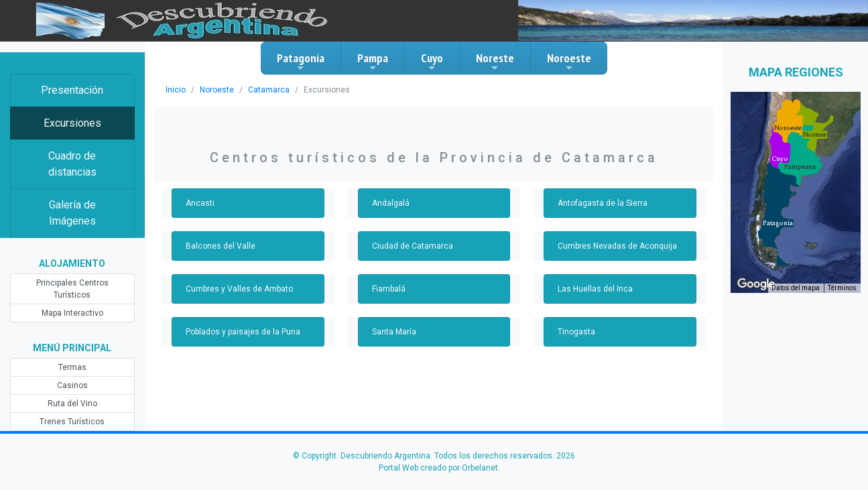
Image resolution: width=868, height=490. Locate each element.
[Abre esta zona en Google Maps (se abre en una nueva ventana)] (756, 284)
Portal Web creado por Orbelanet (438, 468)
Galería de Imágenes (72, 213)
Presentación (72, 90)
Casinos (72, 385)
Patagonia (301, 62)
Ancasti (200, 203)
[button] (778, 223)
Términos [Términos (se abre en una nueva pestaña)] (842, 288)
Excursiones (72, 123)
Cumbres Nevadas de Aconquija (617, 246)
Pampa (373, 62)
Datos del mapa (796, 288)
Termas (72, 367)
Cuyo (432, 62)
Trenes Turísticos (72, 422)
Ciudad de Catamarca (413, 246)
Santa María (394, 332)
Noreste (495, 62)
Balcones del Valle (221, 246)
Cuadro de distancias (72, 164)
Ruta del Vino (72, 404)
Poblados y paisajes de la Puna (243, 332)
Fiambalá (389, 289)
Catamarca (269, 90)
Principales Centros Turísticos (72, 289)
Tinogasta (576, 332)
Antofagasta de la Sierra (603, 203)
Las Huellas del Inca (595, 289)
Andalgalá (391, 203)
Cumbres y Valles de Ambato (239, 289)
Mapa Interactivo (72, 313)
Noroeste (569, 62)
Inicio (176, 90)
